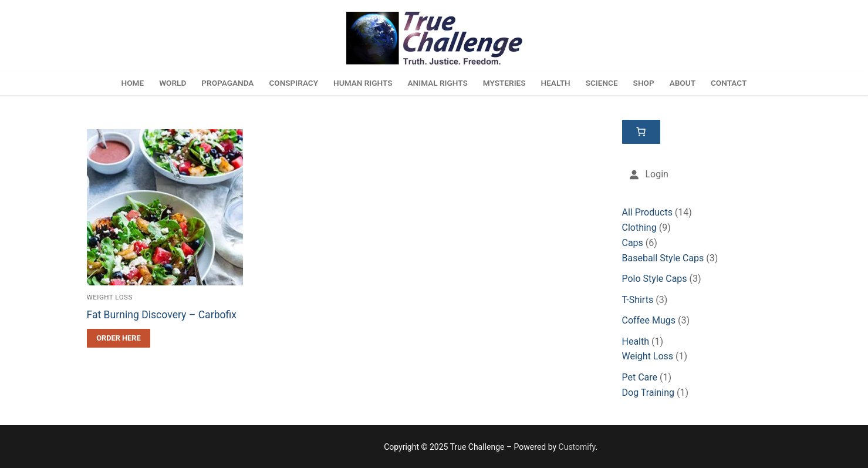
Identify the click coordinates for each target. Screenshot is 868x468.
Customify (577, 447)
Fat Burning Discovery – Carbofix (162, 315)
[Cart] (641, 132)
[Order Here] (119, 338)
